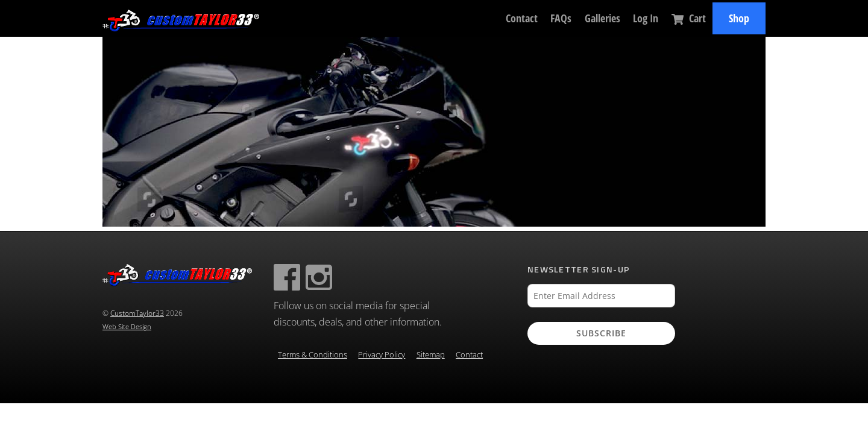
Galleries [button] (602, 18)
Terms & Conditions (313, 355)
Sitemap (431, 355)
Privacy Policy (382, 355)
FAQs (561, 18)
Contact (522, 18)
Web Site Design (127, 327)
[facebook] (287, 276)
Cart (689, 18)
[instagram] (319, 276)
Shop (739, 18)
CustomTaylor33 (137, 313)
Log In (646, 18)
